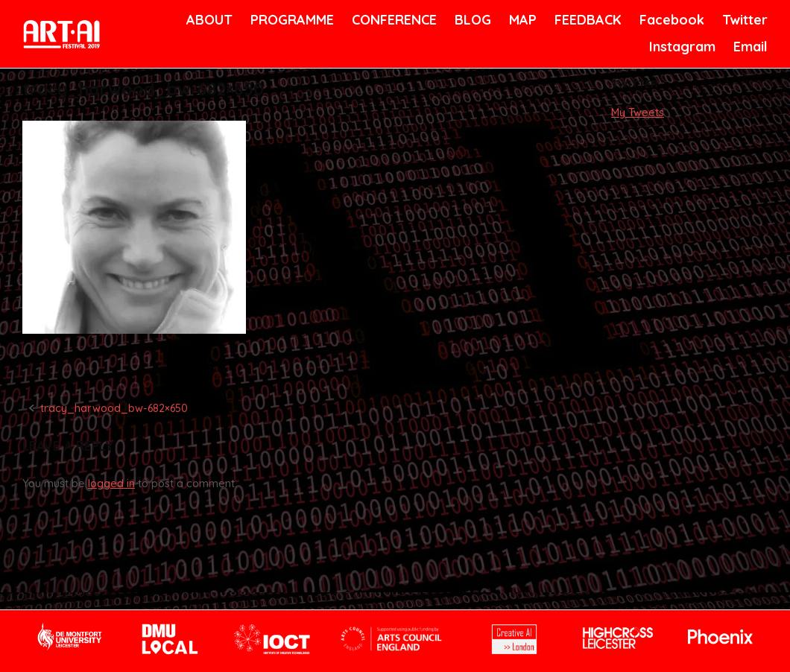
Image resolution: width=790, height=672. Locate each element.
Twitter (743, 20)
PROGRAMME (290, 20)
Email (749, 47)
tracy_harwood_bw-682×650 (114, 408)
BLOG (472, 20)
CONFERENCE (392, 20)
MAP (522, 20)
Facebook (670, 20)
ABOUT (208, 20)
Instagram (680, 47)
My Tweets (638, 112)
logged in (111, 484)
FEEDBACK (586, 20)
